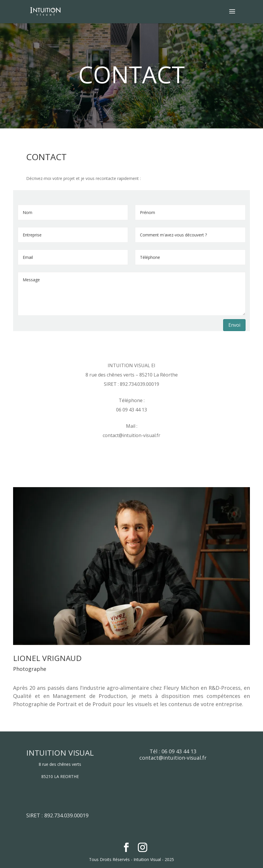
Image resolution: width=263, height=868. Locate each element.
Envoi (234, 325)
